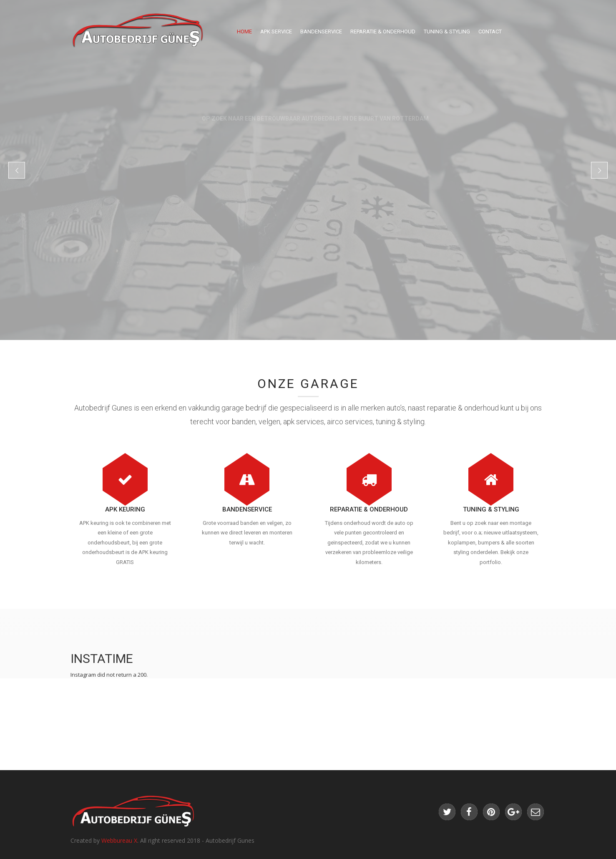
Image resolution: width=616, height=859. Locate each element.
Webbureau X (119, 840)
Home (244, 31)
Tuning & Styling (447, 31)
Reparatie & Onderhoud (383, 31)
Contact (490, 31)
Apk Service (276, 31)
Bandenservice (321, 31)
